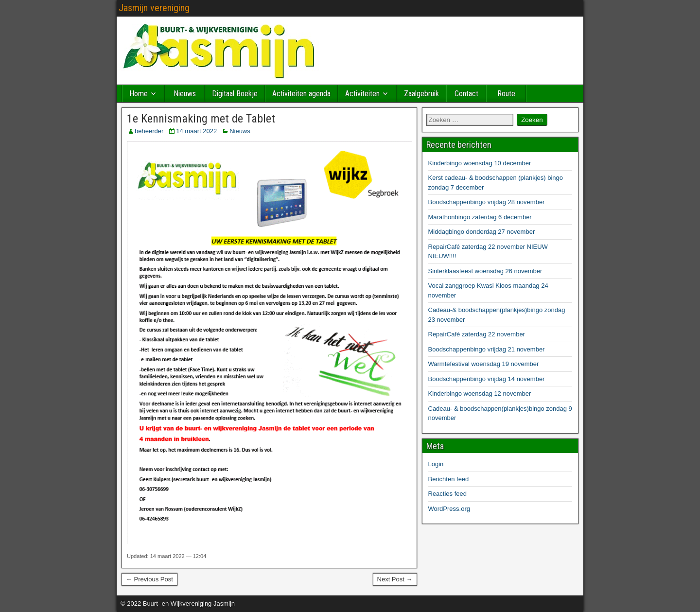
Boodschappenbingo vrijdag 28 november (487, 202)
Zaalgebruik (421, 94)
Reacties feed (448, 494)
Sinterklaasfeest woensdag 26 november (485, 271)
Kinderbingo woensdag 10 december (480, 163)
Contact (466, 94)
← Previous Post (149, 579)
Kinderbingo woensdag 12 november (480, 393)
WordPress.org (449, 509)
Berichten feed (449, 479)
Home (139, 94)
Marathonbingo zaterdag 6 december (480, 217)
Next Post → (395, 579)
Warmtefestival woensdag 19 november (484, 364)
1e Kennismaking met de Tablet (201, 119)
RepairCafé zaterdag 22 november (477, 334)
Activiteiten (362, 94)
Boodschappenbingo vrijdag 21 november (487, 349)
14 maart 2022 (196, 131)
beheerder (149, 131)
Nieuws (185, 94)
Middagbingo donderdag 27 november (482, 232)
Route (506, 94)
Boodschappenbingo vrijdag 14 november (487, 379)
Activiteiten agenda (301, 94)
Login (436, 464)
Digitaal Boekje (235, 94)
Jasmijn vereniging (154, 8)
